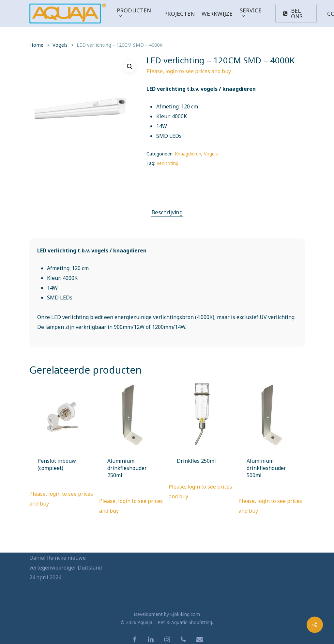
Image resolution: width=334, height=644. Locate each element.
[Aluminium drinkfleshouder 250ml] (132, 416)
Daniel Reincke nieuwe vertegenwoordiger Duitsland (66, 563)
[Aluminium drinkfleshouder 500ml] (272, 416)
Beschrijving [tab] (167, 212)
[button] (130, 67)
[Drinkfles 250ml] (202, 416)
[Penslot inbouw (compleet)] (62, 416)
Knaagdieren (188, 154)
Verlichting (167, 163)
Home (36, 45)
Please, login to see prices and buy (189, 71)
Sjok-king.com (185, 614)
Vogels (60, 45)
